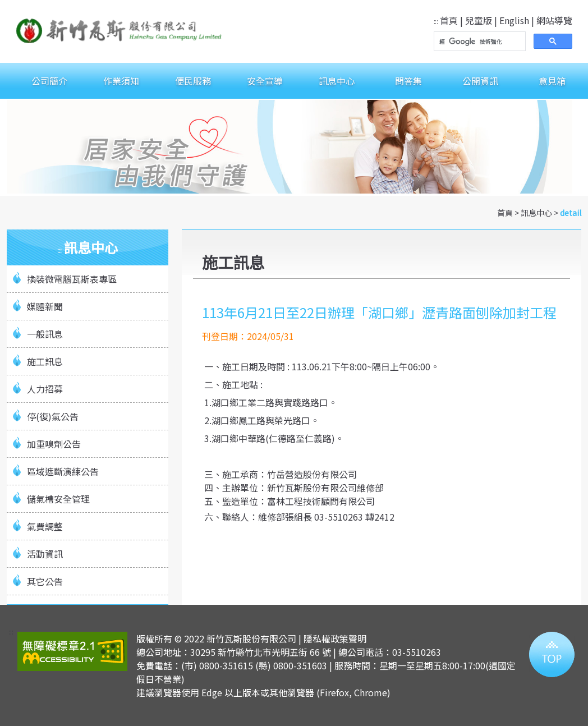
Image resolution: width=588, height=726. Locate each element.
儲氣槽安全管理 (58, 499)
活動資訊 (45, 554)
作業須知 (121, 81)
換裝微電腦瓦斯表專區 (72, 279)
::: (436, 21)
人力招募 (45, 389)
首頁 (449, 20)
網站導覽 (554, 20)
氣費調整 (45, 526)
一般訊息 (45, 334)
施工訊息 (45, 361)
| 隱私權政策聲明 (332, 638)
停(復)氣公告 (53, 416)
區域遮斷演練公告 (63, 471)
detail (571, 213)
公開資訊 (480, 81)
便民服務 (193, 81)
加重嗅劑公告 (54, 444)
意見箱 (552, 81)
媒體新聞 (45, 306)
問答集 (408, 81)
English (514, 20)
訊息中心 (337, 81)
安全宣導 (265, 81)
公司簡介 (49, 81)
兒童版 (479, 20)
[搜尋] (479, 42)
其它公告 (45, 581)
